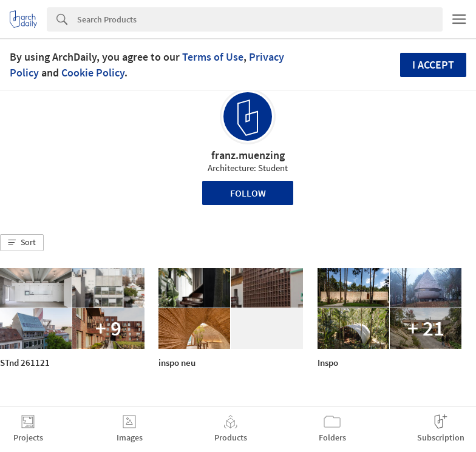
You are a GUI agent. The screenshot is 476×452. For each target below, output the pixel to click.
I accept (433, 65)
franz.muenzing (248, 155)
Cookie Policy (93, 73)
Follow (248, 193)
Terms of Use (213, 57)
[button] (22, 243)
